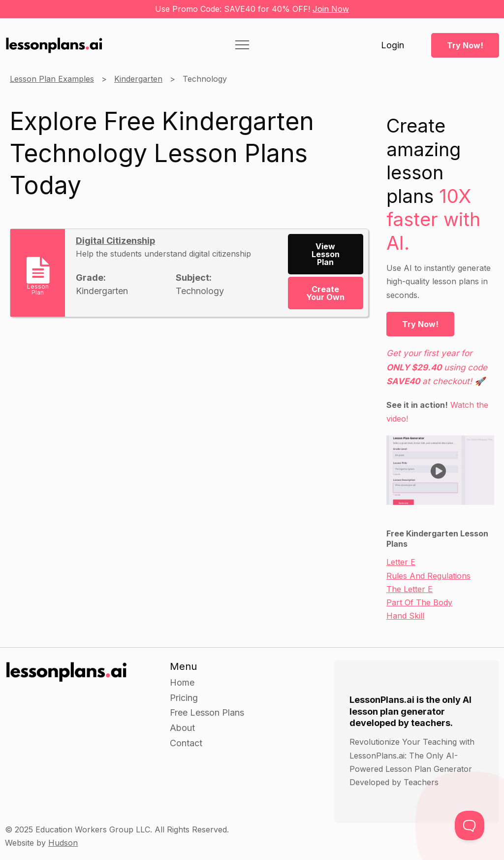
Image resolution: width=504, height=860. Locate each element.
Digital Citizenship (115, 241)
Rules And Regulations (428, 576)
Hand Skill (405, 616)
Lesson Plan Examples (52, 79)
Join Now (331, 9)
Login (393, 45)
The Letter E (409, 589)
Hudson (63, 843)
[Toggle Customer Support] (470, 826)
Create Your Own (325, 293)
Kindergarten (138, 79)
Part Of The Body (419, 602)
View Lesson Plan (326, 254)
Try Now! (465, 45)
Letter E (401, 562)
